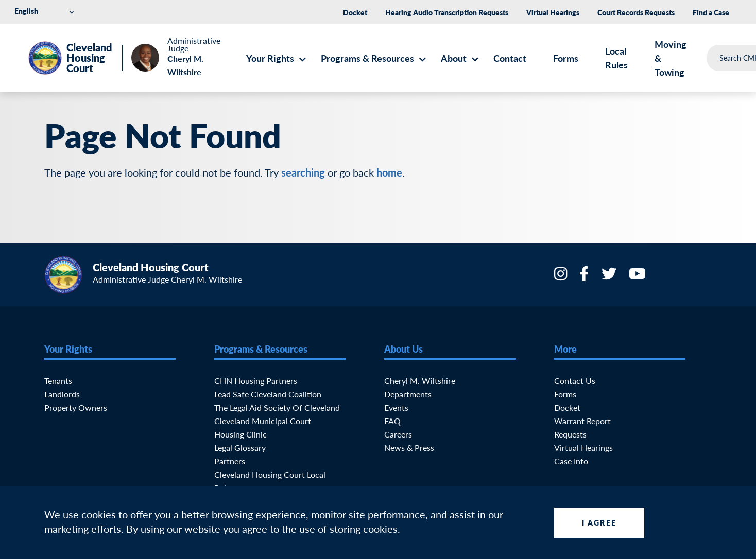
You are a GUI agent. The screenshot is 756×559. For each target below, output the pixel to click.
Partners (230, 461)
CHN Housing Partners (256, 381)
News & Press (409, 448)
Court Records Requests (636, 12)
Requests (570, 434)
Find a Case (711, 12)
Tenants (58, 381)
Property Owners (76, 407)
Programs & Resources (367, 58)
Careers (398, 434)
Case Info (571, 461)
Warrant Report (582, 421)
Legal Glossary (240, 448)
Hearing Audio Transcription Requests (447, 12)
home (389, 172)
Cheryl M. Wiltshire (420, 381)
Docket (355, 12)
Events (396, 407)
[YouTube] (638, 277)
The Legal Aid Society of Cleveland (277, 407)
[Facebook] (585, 277)
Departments (408, 394)
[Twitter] (610, 277)
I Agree (599, 522)
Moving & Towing (671, 58)
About (454, 58)
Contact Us (575, 381)
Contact (510, 58)
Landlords (62, 394)
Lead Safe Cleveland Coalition (268, 394)
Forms (566, 58)
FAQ (392, 421)
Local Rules (616, 58)
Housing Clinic (240, 434)
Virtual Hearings (553, 12)
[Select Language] (46, 11)
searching (303, 172)
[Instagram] (562, 277)
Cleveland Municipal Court (263, 421)
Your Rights (270, 58)
